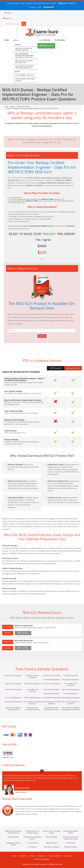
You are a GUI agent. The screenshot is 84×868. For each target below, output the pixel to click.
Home (7, 40)
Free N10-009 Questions (52, 680)
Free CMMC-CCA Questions (32, 691)
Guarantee (41, 856)
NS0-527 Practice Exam (24, 626)
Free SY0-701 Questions (13, 676)
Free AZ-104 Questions (13, 684)
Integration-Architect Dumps (13, 844)
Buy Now (25, 633)
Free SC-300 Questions (32, 698)
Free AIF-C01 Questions (13, 690)
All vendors (45, 40)
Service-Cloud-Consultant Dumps (52, 832)
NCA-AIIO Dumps (71, 847)
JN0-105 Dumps (52, 843)
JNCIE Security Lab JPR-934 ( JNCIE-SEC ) (24, 62)
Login (8, 13)
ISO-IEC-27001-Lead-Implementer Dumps (71, 838)
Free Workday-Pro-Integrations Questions (52, 709)
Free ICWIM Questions (52, 694)
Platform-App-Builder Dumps (71, 832)
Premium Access (46, 46)
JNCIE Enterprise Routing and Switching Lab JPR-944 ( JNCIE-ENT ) (24, 55)
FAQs (32, 856)
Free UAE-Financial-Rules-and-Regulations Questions (71, 709)
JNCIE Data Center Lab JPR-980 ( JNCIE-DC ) (24, 49)
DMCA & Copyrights (42, 859)
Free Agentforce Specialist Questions (32, 703)
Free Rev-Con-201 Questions (32, 677)
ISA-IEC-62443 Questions (13, 702)
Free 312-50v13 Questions (71, 690)
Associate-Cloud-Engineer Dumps (32, 838)
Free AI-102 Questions (52, 690)
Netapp (13, 107)
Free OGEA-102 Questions (52, 698)
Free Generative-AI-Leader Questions (52, 703)
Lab (16, 40)
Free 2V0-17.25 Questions (52, 684)
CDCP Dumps (71, 843)
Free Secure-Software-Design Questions (13, 709)
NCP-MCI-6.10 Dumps (52, 847)
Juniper (17, 45)
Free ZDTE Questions (71, 676)
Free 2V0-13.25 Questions (52, 676)
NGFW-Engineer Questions (71, 698)
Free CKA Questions (71, 694)
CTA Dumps (32, 847)
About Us (23, 856)
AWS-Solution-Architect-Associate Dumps (13, 832)
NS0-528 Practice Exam (24, 641)
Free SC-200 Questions (13, 698)
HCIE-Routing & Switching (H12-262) (25, 80)
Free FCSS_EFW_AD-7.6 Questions (71, 703)
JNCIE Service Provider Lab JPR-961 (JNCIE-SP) (24, 67)
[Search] (24, 24)
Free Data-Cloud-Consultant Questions (32, 709)
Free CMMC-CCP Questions (71, 685)
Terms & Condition (55, 856)
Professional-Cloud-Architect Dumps (32, 832)
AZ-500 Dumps (13, 837)
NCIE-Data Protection (24, 107)
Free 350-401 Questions (32, 684)
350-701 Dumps (52, 837)
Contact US (69, 856)
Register (7, 18)
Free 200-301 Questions (71, 680)
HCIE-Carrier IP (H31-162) (24, 75)
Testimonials (60, 40)
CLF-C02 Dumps (32, 843)
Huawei (17, 72)
